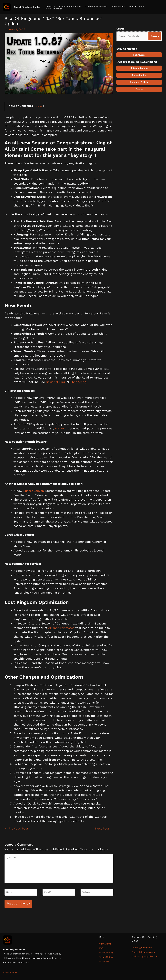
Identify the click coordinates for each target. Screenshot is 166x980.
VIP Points (62, 428)
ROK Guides (139, 55)
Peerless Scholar (54, 9)
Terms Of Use (106, 957)
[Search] (155, 36)
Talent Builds (118, 7)
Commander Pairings (96, 7)
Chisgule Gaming (139, 68)
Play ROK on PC (10, 973)
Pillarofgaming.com (142, 947)
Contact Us (106, 944)
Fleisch (139, 89)
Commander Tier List (70, 7)
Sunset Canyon (34, 491)
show (39, 106)
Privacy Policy (106, 953)
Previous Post (16, 828)
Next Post (104, 828)
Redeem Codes (136, 7)
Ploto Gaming (139, 75)
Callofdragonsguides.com (145, 956)
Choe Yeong (79, 382)
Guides (48, 7)
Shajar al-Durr (56, 382)
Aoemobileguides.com (143, 952)
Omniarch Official (139, 82)
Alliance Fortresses (62, 628)
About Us (104, 961)
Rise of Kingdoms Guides (27, 7)
